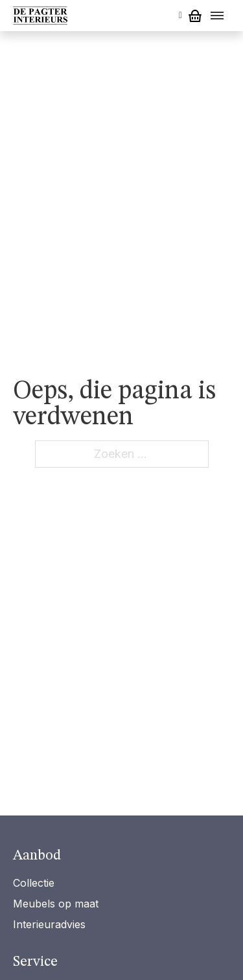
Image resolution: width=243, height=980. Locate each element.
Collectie (34, 883)
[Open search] (180, 16)
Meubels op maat (56, 904)
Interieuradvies (49, 924)
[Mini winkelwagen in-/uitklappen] (195, 16)
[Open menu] (217, 16)
